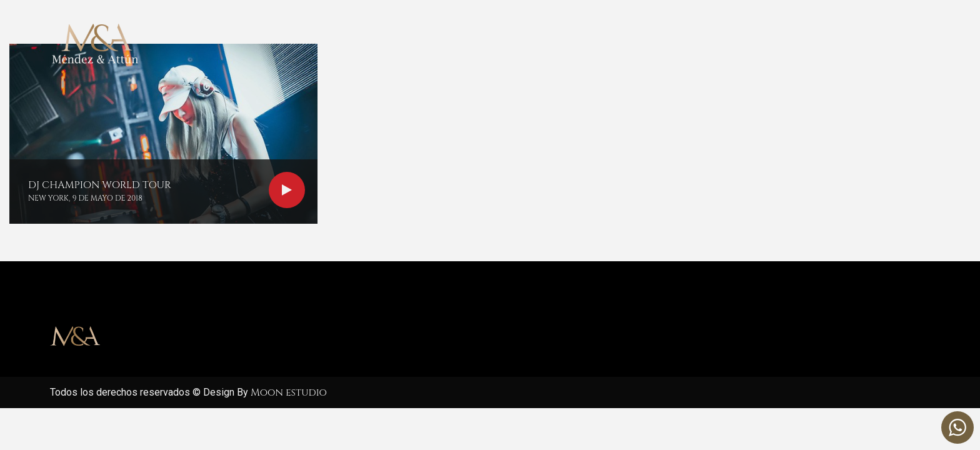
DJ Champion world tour (100, 185)
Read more (287, 190)
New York (48, 198)
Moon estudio (289, 392)
